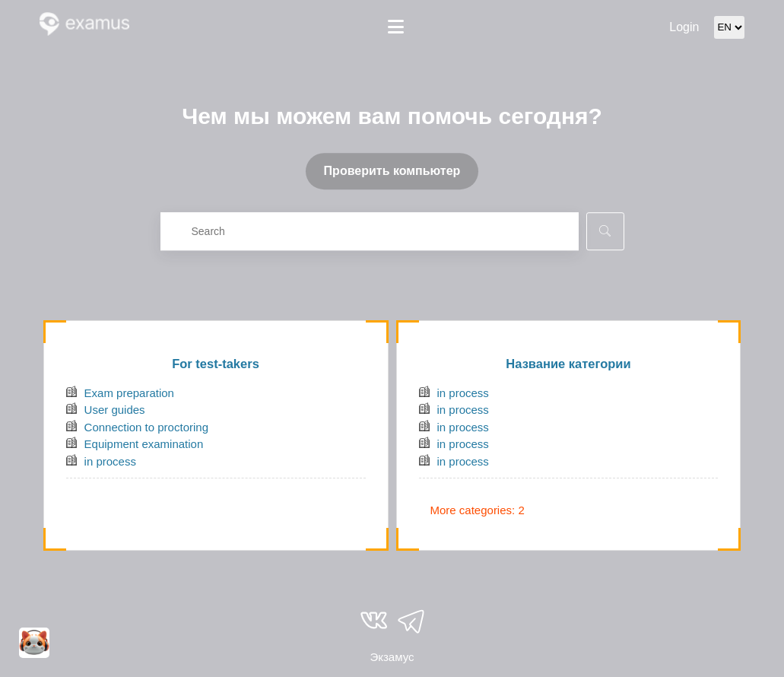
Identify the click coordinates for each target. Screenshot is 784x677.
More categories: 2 (478, 510)
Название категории (568, 364)
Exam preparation (129, 393)
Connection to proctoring (146, 427)
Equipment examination (144, 444)
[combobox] (370, 231)
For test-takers (216, 364)
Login (684, 27)
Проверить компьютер (392, 171)
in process (110, 461)
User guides (115, 410)
